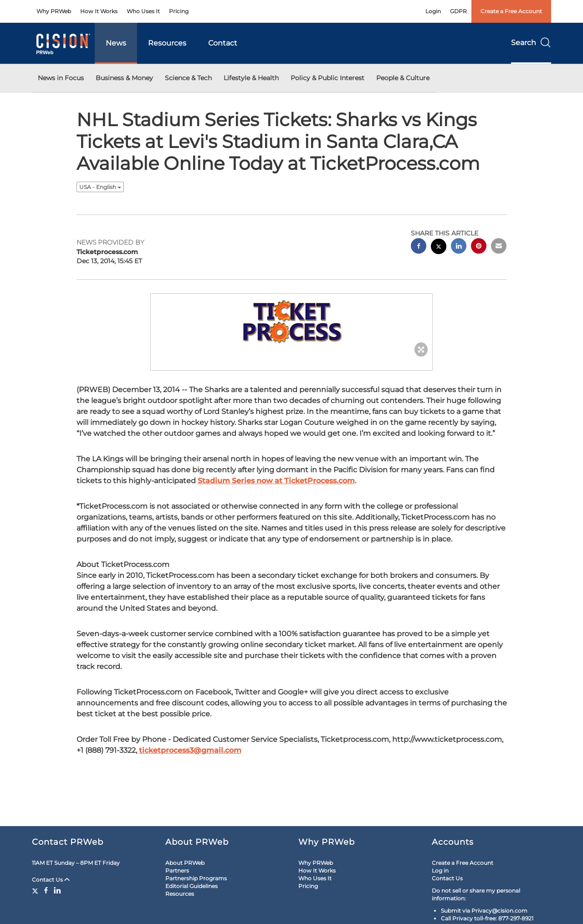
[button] (291, 323)
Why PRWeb (54, 11)
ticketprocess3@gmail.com (190, 750)
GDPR (458, 11)
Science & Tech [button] (188, 78)
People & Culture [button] (403, 78)
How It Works (99, 11)
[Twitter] (36, 890)
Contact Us (51, 880)
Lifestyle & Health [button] (251, 78)
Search (531, 43)
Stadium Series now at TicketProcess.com (276, 481)
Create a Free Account (511, 11)
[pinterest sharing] (479, 247)
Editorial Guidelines (192, 886)
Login (433, 11)
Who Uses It (143, 11)
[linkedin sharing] (459, 247)
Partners (177, 870)
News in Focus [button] (61, 78)
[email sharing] (499, 247)
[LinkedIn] (57, 890)
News (116, 43)
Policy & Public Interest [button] (327, 78)
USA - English (100, 187)
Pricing (179, 11)
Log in (440, 870)
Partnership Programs (196, 878)
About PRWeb (185, 863)
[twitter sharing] (439, 248)
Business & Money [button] (124, 78)
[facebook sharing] (419, 247)
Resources (167, 43)
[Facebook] (46, 890)
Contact (223, 43)
